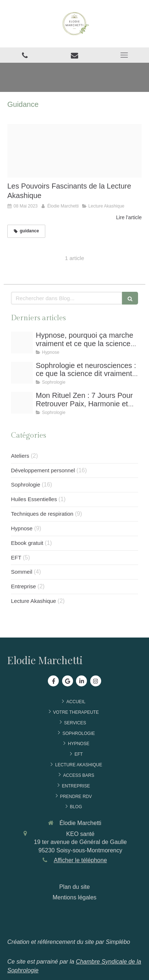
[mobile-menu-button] (124, 55)
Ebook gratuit (27, 543)
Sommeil (22, 572)
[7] (22, 373)
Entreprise (23, 586)
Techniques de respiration (42, 514)
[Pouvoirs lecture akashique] (74, 151)
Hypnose (22, 528)
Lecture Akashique (33, 601)
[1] (22, 342)
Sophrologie (26, 485)
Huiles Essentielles (34, 499)
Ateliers (20, 456)
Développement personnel (43, 470)
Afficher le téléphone (80, 860)
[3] (22, 403)
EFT (16, 557)
